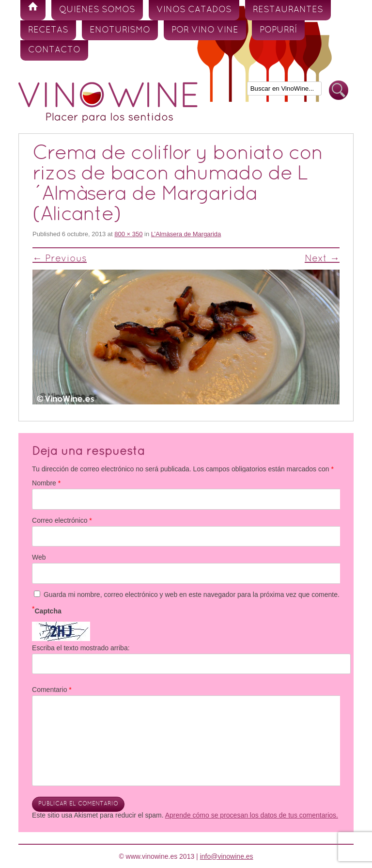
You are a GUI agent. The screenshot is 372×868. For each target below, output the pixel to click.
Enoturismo (120, 30)
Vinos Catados (194, 10)
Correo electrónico (62, 520)
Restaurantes (288, 10)
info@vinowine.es (227, 856)
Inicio (33, 10)
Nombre (46, 483)
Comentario (52, 690)
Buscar (339, 90)
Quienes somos (97, 10)
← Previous (60, 259)
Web (39, 557)
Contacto (54, 50)
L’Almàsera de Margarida (186, 234)
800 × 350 (128, 234)
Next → (322, 259)
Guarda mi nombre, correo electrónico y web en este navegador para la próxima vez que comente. (192, 595)
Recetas (48, 30)
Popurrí (278, 30)
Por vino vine (205, 30)
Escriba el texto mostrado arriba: (81, 648)
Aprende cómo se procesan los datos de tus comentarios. (252, 815)
